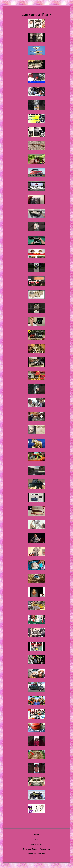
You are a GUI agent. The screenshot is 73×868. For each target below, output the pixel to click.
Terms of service (37, 854)
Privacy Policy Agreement (36, 849)
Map (37, 839)
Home (36, 835)
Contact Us (36, 844)
